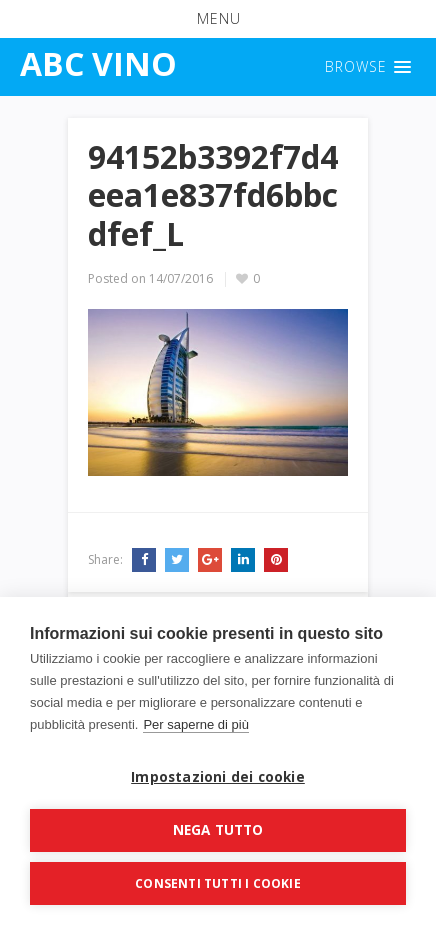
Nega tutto (218, 830)
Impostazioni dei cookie (218, 777)
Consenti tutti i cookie (218, 883)
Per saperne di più (196, 724)
